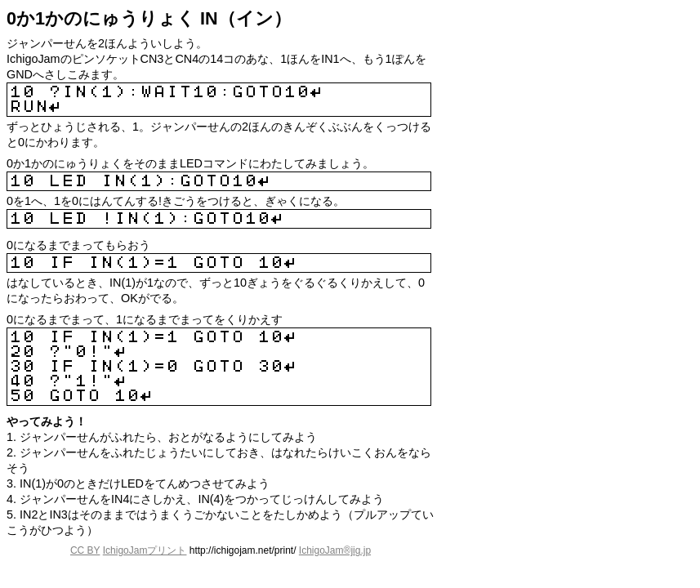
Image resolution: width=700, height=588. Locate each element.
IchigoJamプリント (145, 550)
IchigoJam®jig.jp (335, 550)
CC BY (85, 550)
